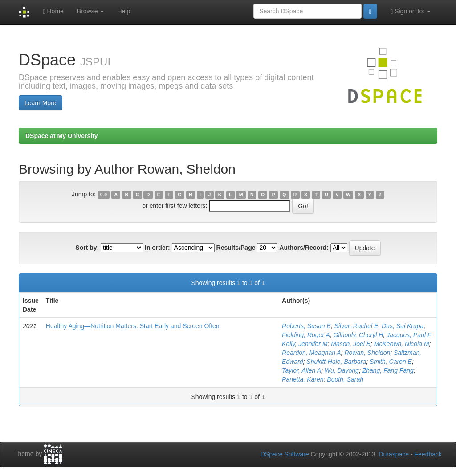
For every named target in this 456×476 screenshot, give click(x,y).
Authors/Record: (304, 248)
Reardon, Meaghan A (311, 353)
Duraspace (394, 454)
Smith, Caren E (391, 362)
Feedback (428, 454)
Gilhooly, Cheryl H (358, 335)
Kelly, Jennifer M (305, 344)
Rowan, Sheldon (367, 353)
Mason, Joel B (351, 344)
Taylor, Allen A (301, 370)
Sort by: (87, 248)
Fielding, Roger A (306, 335)
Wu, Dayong (342, 370)
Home (53, 11)
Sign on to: (411, 11)
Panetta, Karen (303, 379)
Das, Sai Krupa (403, 326)
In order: (157, 248)
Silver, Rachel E (356, 326)
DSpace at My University (62, 136)
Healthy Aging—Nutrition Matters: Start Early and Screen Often (133, 326)
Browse (91, 11)
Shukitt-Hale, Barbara (336, 362)
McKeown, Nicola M (402, 344)
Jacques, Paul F (409, 335)
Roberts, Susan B (306, 326)
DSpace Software (285, 454)
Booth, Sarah (345, 379)
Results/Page (236, 248)
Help (124, 11)
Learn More (41, 103)
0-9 (104, 195)
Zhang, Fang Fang (388, 370)
